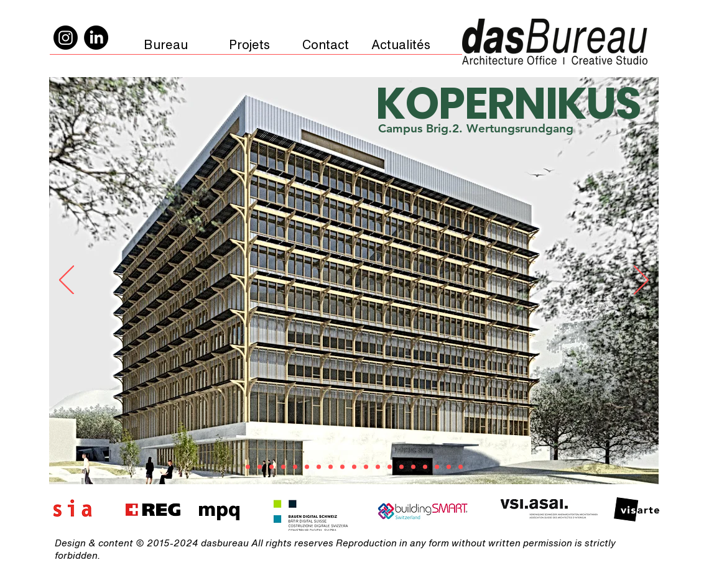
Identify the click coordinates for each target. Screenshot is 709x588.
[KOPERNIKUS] (248, 467)
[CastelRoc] (378, 467)
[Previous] (67, 281)
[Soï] (413, 467)
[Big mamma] (461, 467)
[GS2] (425, 467)
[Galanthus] (331, 467)
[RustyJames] (271, 467)
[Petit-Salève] (366, 467)
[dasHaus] (390, 467)
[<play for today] (449, 467)
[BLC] (437, 467)
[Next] (641, 281)
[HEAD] (342, 467)
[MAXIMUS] (283, 467)
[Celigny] (401, 467)
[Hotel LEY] (319, 467)
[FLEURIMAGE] (260, 467)
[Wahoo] (354, 467)
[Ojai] (295, 467)
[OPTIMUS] (307, 467)
